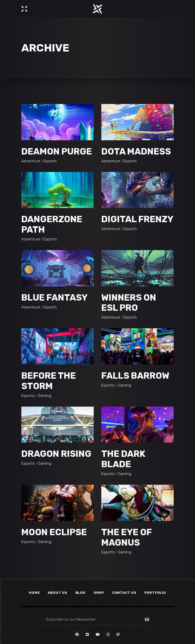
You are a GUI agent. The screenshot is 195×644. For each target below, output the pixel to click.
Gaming (45, 396)
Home (34, 593)
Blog (80, 593)
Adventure (31, 161)
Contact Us (124, 593)
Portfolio (155, 593)
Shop (99, 593)
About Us (57, 593)
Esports (50, 161)
